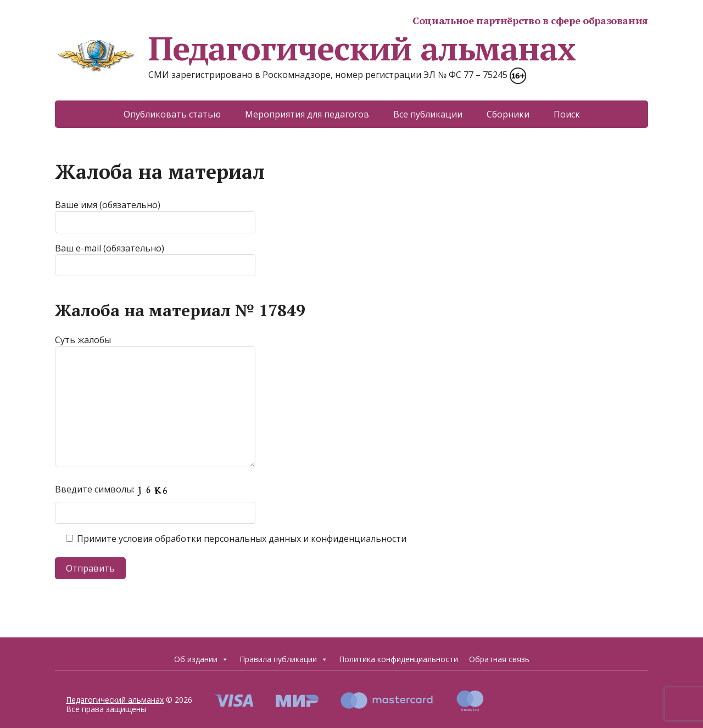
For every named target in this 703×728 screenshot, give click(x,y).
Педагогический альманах (315, 48)
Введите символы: (115, 489)
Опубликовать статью (172, 114)
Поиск (567, 114)
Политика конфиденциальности (398, 659)
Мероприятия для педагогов (307, 114)
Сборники (508, 114)
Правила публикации (284, 659)
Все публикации (428, 114)
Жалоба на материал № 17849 (180, 310)
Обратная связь (499, 659)
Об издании (201, 659)
